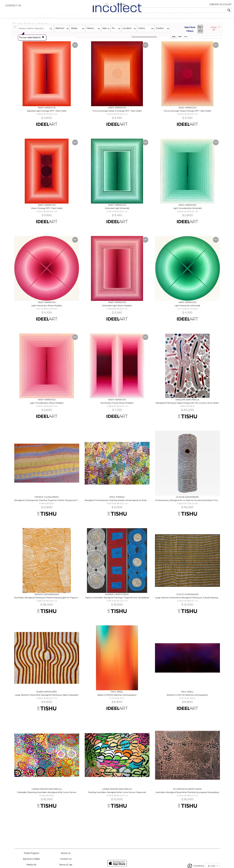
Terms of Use (66, 865)
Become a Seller (31, 859)
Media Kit (31, 865)
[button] (175, 5)
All (144, 38)
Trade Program (31, 853)
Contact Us (13, 6)
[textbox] (205, 10)
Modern (117, 38)
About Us (66, 853)
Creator (160, 28)
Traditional (89, 38)
